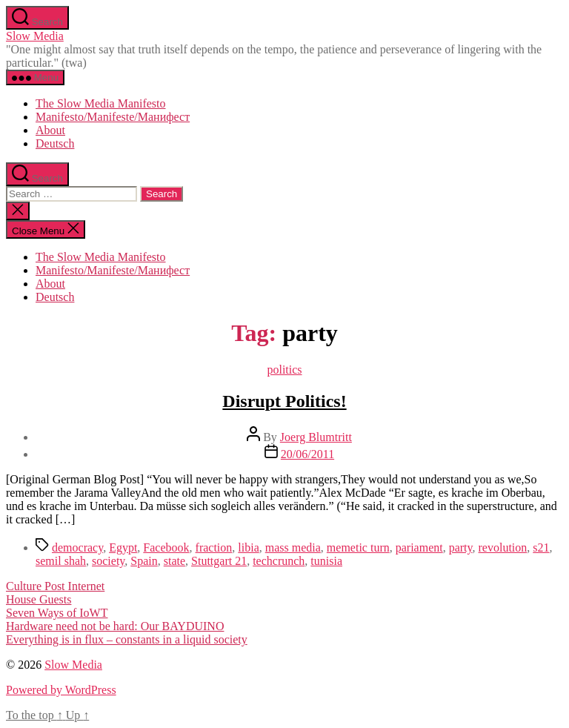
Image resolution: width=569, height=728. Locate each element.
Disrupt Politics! (284, 401)
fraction (214, 547)
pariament (419, 547)
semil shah (61, 561)
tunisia (326, 561)
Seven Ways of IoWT (57, 613)
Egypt (123, 547)
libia (248, 547)
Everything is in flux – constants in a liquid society (127, 639)
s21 (541, 547)
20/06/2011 (307, 454)
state (174, 561)
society (108, 561)
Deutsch (55, 143)
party (461, 547)
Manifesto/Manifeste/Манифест (113, 117)
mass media (293, 547)
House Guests (39, 599)
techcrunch (279, 561)
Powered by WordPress (61, 690)
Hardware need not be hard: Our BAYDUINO (115, 626)
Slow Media (35, 36)
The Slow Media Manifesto (101, 103)
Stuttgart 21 (219, 561)
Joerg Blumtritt (316, 437)
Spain (144, 561)
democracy (77, 547)
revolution (503, 547)
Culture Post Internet (55, 586)
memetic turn (358, 547)
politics (284, 370)
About (50, 130)
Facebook (166, 547)
